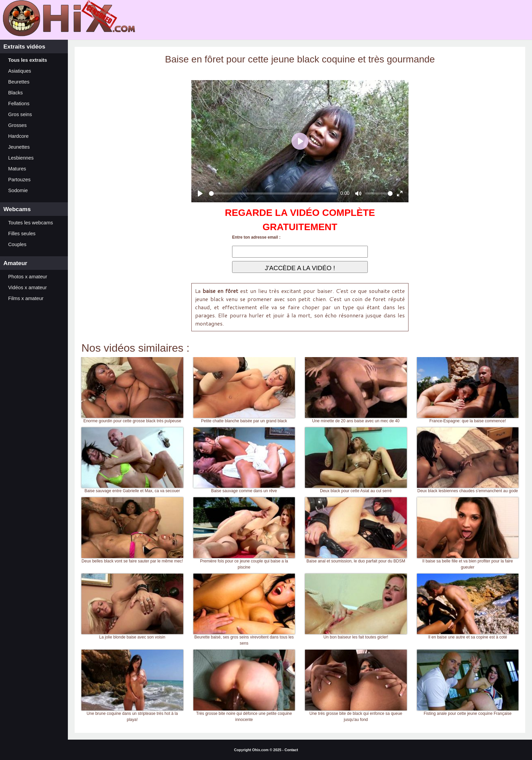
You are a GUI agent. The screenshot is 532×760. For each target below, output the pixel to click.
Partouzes (19, 180)
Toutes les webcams (31, 223)
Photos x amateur (28, 277)
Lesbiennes (21, 158)
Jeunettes (19, 147)
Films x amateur (26, 298)
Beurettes (19, 82)
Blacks (15, 93)
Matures (17, 169)
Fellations (19, 104)
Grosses (17, 125)
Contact (291, 750)
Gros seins (20, 114)
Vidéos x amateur (27, 288)
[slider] (273, 193)
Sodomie (18, 190)
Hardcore (18, 136)
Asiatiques (20, 71)
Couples (17, 244)
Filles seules (22, 234)
